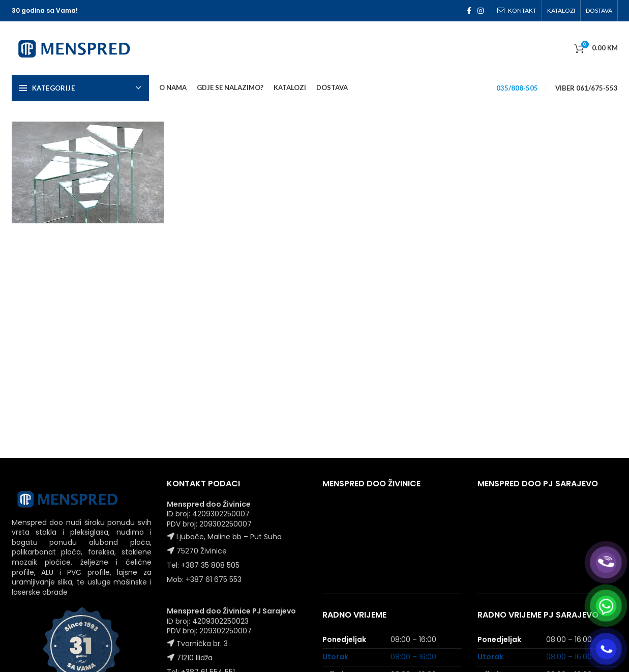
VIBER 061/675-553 (587, 88)
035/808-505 (517, 88)
